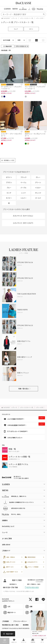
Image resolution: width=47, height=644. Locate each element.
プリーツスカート (21, 46)
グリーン (38, 182)
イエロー (38, 188)
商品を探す (8, 634)
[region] (23, 9)
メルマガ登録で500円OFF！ (24, 418)
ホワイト (9, 177)
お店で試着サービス (10, 572)
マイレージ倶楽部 (32, 567)
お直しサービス (9, 562)
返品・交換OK (9, 557)
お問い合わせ (6, 545)
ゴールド (38, 198)
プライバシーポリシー (20, 621)
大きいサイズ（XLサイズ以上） (23, 216)
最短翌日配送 (30, 557)
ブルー (9, 188)
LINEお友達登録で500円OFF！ (24, 424)
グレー (38, 177)
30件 (19, 40)
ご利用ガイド (6, 551)
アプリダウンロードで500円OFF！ (16, 431)
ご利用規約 (5, 621)
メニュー (5, 641)
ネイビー (9, 198)
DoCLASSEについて (8, 526)
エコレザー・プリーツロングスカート (11, 135)
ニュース (5, 532)
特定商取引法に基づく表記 (10, 625)
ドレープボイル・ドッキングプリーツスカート (35, 88)
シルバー (23, 198)
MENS (15, 9)
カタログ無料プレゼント (13, 438)
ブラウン (9, 182)
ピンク (9, 193)
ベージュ (23, 182)
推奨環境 (26, 625)
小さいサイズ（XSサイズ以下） (23, 223)
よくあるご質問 (7, 538)
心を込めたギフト (31, 562)
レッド (23, 193)
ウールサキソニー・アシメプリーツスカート (11, 88)
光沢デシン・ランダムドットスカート (35, 135)
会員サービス (8, 567)
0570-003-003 (33, 587)
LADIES (7, 9)
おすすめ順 (7, 40)
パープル (23, 188)
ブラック (23, 177)
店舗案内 (5, 520)
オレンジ (38, 193)
